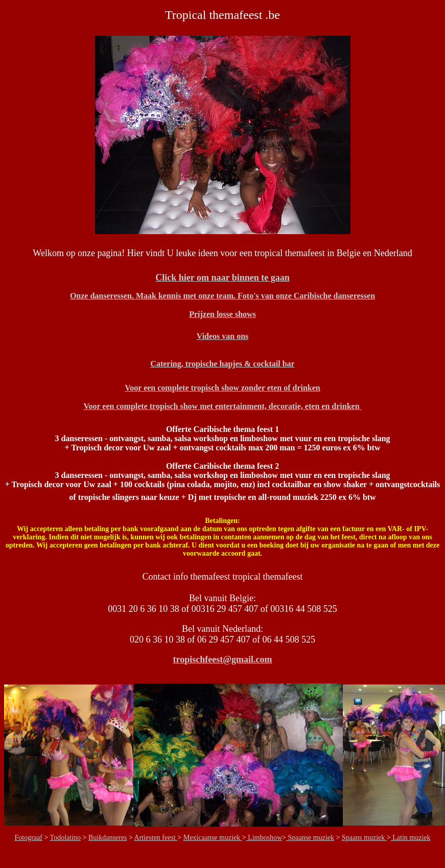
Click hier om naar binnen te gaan (222, 278)
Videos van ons (223, 336)
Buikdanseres (108, 838)
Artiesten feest (156, 838)
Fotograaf (29, 838)
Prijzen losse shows (222, 314)
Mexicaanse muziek (213, 838)
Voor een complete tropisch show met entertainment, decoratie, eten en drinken (222, 406)
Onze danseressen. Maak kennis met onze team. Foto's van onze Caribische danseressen (222, 296)
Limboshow (264, 838)
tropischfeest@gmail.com (223, 659)
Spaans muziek (364, 838)
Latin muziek (411, 838)
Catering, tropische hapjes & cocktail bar (222, 364)
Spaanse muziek (310, 838)
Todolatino (65, 838)
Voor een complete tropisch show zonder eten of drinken (222, 388)
